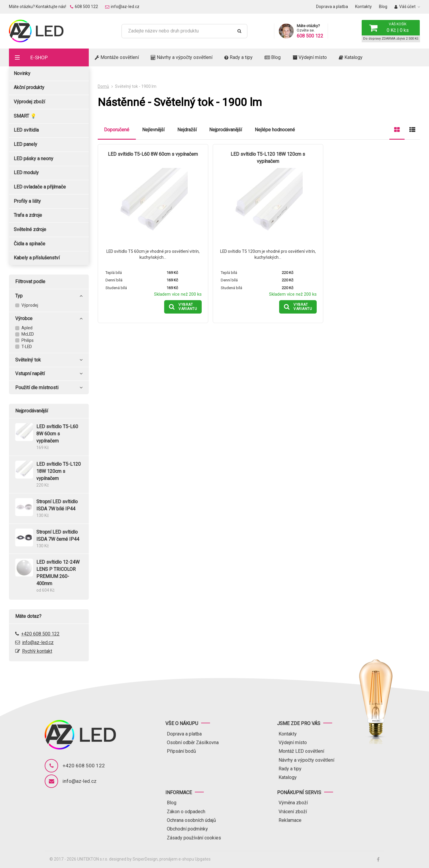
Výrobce (49, 319)
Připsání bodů (181, 751)
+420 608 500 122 (40, 634)
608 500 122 (84, 7)
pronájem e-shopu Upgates (185, 859)
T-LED (27, 347)
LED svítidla (26, 130)
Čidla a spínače (29, 244)
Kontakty (363, 7)
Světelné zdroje (30, 229)
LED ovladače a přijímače (40, 187)
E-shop (39, 57)
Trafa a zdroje (28, 215)
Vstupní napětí (49, 374)
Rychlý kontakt (37, 651)
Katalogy (351, 57)
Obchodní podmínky (187, 829)
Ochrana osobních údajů (191, 820)
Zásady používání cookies (194, 838)
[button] (391, 28)
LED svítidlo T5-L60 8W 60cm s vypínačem (150, 154)
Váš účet (405, 7)
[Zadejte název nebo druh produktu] (180, 31)
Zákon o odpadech (186, 812)
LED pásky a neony (34, 159)
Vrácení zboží (293, 812)
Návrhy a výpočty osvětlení (182, 57)
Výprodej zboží (29, 102)
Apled (27, 328)
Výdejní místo (310, 57)
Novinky (22, 73)
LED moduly (26, 173)
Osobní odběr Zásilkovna (193, 742)
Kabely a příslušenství (37, 258)
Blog (383, 7)
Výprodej (30, 305)
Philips (28, 340)
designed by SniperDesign (133, 859)
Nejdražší (187, 130)
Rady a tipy (238, 57)
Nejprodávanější (226, 130)
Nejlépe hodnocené (275, 130)
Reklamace (290, 820)
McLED (28, 334)
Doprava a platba (332, 7)
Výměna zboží (293, 803)
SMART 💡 (25, 116)
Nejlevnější (153, 130)
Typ (49, 296)
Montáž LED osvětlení (301, 751)
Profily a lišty (27, 201)
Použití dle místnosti (49, 388)
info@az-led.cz (122, 7)
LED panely (25, 144)
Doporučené (117, 130)
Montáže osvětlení (117, 57)
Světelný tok (49, 360)
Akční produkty (29, 87)
